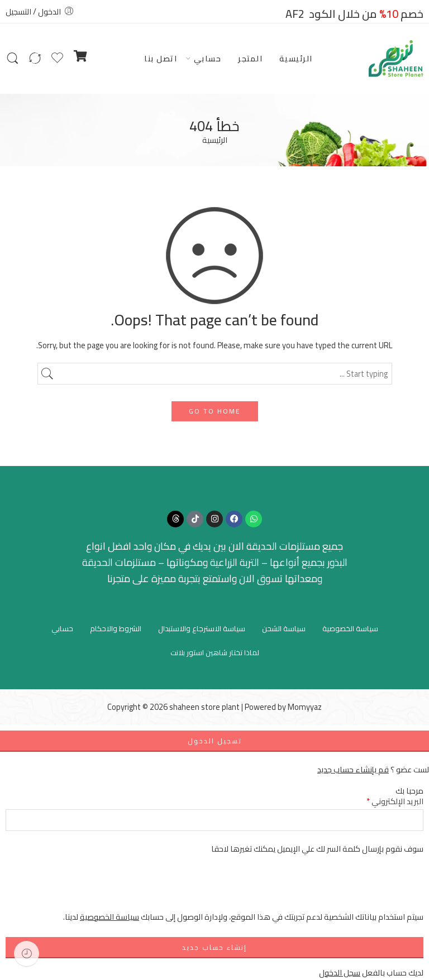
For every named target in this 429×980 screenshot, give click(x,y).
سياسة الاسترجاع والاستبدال (202, 628)
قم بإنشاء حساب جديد (353, 769)
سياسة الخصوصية (350, 628)
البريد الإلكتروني (395, 801)
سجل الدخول (340, 972)
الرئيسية (296, 58)
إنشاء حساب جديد (214, 947)
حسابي (208, 58)
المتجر (250, 58)
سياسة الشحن (284, 628)
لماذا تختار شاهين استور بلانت (215, 652)
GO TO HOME (215, 411)
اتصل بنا (161, 58)
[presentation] (339, 888)
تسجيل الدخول (215, 741)
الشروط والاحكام (116, 628)
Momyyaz (305, 707)
